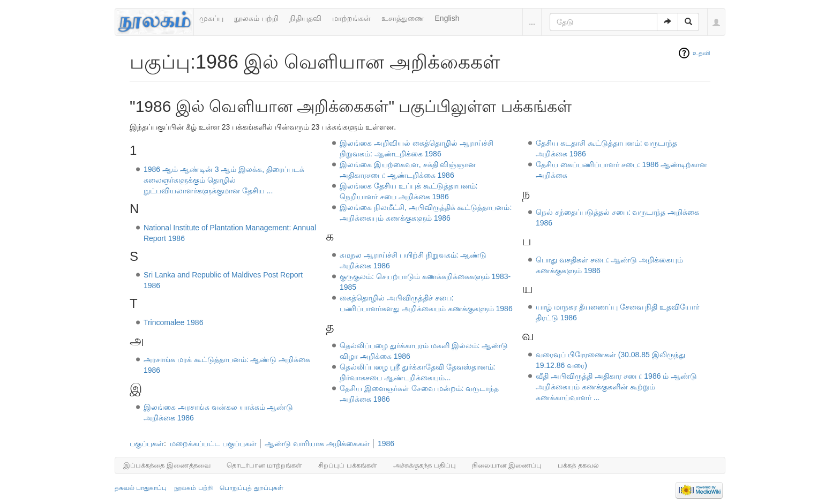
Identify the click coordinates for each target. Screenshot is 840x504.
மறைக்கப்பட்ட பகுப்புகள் (213, 443)
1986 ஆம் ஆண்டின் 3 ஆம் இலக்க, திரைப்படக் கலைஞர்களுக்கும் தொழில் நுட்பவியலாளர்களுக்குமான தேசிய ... (224, 180)
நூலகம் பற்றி (256, 18)
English (447, 18)
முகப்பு (211, 18)
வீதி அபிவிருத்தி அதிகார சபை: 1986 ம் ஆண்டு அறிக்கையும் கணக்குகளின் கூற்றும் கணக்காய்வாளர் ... (616, 387)
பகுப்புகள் (147, 443)
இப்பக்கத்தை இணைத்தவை (167, 465)
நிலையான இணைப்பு (507, 465)
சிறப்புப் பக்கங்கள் (348, 465)
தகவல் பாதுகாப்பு (141, 488)
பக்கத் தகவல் (578, 465)
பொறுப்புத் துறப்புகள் (251, 488)
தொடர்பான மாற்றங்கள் (265, 465)
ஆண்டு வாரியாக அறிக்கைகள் (317, 443)
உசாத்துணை (403, 18)
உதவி (702, 53)
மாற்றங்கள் (351, 18)
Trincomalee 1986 (174, 322)
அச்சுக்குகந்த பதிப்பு (425, 465)
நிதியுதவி (305, 18)
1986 (386, 443)
